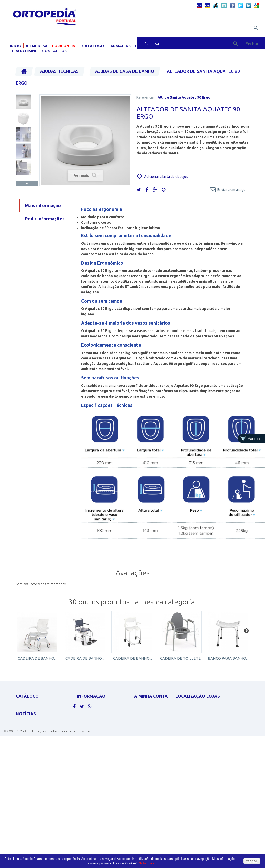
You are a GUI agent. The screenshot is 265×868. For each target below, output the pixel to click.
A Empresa (37, 46)
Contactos (54, 51)
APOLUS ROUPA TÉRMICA (34, 707)
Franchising (25, 51)
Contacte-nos (89, 713)
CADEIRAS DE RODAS (31, 713)
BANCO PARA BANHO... (228, 658)
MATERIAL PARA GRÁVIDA (34, 751)
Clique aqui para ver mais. (37, 791)
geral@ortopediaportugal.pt (206, 731)
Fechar (252, 44)
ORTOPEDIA (25, 764)
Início (16, 46)
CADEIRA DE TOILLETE (180, 658)
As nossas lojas (90, 707)
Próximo (27, 183)
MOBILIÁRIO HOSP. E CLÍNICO (37, 777)
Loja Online (65, 46)
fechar (252, 861)
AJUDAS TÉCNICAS (29, 771)
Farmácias (119, 46)
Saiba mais (146, 863)
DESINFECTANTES (28, 732)
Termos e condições (94, 733)
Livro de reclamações (95, 753)
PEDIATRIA (23, 784)
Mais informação (43, 205)
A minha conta (151, 696)
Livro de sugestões (93, 740)
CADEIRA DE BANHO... (37, 658)
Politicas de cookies (94, 720)
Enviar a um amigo (231, 190)
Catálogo (93, 46)
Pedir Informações (45, 219)
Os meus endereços (150, 731)
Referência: (145, 97)
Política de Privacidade (96, 727)
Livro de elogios (91, 747)
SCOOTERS (24, 757)
